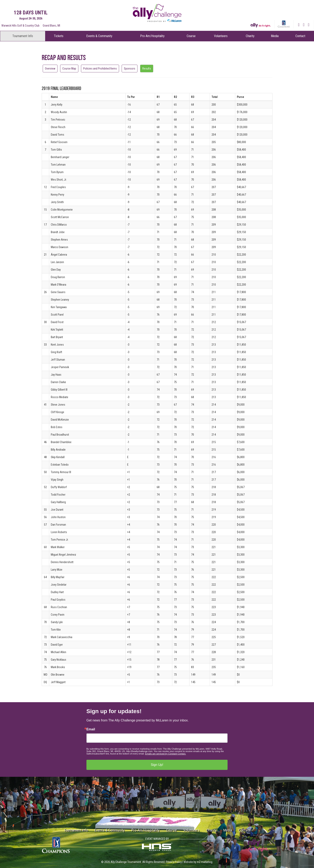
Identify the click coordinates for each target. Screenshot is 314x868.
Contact (300, 36)
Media (275, 36)
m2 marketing (205, 862)
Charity (250, 36)
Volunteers (221, 36)
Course (191, 36)
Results (147, 69)
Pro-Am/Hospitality (152, 36)
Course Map (69, 69)
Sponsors (130, 69)
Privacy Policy (174, 862)
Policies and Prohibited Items (100, 69)
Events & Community (99, 36)
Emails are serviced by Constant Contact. (166, 754)
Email (91, 729)
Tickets (59, 36)
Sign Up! (157, 765)
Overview (50, 69)
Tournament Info (23, 36)
